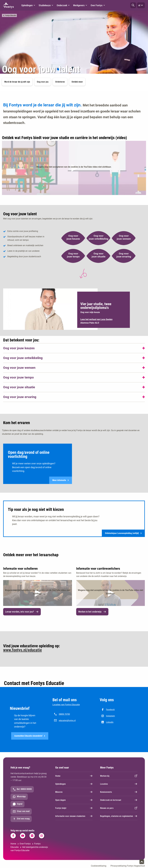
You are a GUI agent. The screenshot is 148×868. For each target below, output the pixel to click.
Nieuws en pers (119, 808)
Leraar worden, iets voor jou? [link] (22, 612)
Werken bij (119, 776)
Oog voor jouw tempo (18, 377)
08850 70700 (64, 714)
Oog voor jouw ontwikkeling (23, 358)
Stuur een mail (21, 812)
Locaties (119, 784)
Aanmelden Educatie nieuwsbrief (30, 736)
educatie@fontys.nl (67, 721)
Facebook (110, 710)
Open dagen (74, 800)
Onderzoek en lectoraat (119, 800)
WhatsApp (19, 797)
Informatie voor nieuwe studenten (74, 816)
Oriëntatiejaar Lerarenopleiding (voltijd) (123, 533)
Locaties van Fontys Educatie (66, 705)
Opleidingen (74, 784)
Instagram (110, 716)
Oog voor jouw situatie (19, 387)
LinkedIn (110, 722)
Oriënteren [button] (60, 82)
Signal (17, 804)
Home (74, 776)
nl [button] (141, 5)
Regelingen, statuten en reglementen (119, 816)
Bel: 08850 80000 (22, 790)
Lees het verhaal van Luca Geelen (96, 319)
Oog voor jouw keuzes (19, 348)
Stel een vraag (21, 819)
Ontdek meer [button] (77, 82)
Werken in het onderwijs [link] (92, 612)
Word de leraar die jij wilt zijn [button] (17, 82)
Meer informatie (61, 480)
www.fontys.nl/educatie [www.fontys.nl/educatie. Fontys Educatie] (22, 650)
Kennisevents (119, 792)
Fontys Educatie (11, 15)
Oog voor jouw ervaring (20, 397)
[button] (133, 5)
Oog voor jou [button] (43, 82)
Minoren (74, 792)
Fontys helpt (74, 808)
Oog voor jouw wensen (19, 368)
